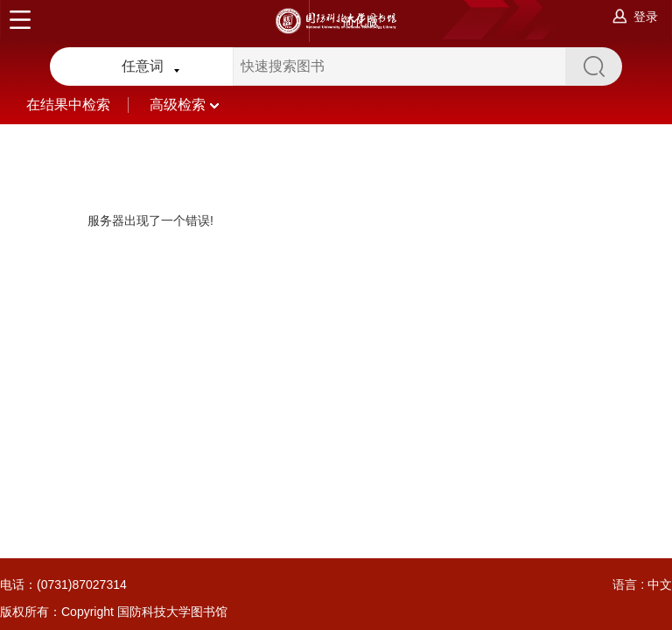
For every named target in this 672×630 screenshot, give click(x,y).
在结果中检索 (88, 105)
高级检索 (184, 105)
